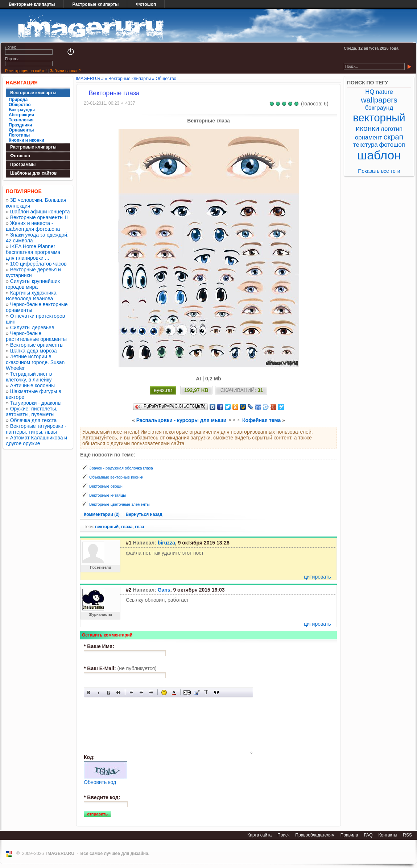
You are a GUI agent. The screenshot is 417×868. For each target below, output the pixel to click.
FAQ (368, 835)
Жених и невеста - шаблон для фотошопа (33, 226)
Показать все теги (379, 171)
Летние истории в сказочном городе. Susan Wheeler (35, 362)
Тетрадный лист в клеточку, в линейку (29, 377)
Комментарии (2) (102, 514)
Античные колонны (32, 385)
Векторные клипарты (32, 4)
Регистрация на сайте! (26, 71)
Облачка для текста (34, 420)
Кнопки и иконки (26, 140)
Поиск (283, 835)
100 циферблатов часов (38, 264)
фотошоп (392, 145)
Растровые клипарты (96, 4)
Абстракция (21, 115)
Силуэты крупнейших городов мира (33, 284)
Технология (21, 120)
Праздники (20, 125)
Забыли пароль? (65, 71)
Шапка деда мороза (34, 351)
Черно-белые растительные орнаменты (36, 336)
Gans (164, 590)
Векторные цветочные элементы (119, 504)
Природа (18, 100)
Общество (20, 105)
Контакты (388, 835)
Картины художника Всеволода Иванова (31, 296)
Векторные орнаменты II (39, 217)
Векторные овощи (106, 486)
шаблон (379, 155)
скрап (393, 137)
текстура (366, 145)
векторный (107, 527)
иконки (368, 128)
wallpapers (379, 100)
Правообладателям (315, 835)
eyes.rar (163, 390)
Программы (23, 164)
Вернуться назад (144, 514)
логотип (392, 129)
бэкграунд (379, 108)
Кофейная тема (261, 420)
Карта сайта (259, 835)
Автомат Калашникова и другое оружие (36, 441)
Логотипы (19, 135)
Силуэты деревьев (32, 327)
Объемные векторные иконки (116, 477)
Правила (349, 835)
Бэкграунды (22, 110)
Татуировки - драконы (36, 403)
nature (384, 92)
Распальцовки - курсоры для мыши (181, 420)
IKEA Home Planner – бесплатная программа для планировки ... (33, 252)
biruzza (166, 543)
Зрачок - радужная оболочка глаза (121, 468)
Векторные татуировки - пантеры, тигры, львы (36, 429)
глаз (139, 527)
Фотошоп (146, 4)
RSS (407, 835)
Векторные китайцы (108, 495)
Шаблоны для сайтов (33, 173)
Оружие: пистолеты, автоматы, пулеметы (32, 412)
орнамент (369, 137)
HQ (370, 92)
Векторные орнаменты (37, 345)
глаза (127, 527)
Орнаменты (21, 130)
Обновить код (100, 782)
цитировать (317, 577)
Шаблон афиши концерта (40, 212)
